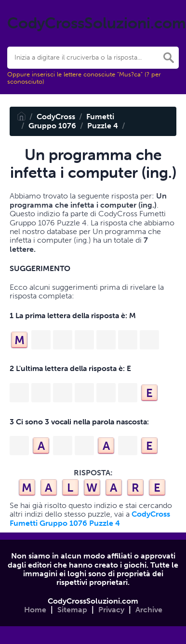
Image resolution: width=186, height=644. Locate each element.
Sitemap (72, 610)
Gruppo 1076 (52, 126)
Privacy (111, 610)
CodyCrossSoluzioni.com (93, 601)
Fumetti (100, 117)
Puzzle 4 (103, 126)
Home (35, 610)
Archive (149, 610)
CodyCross (56, 117)
